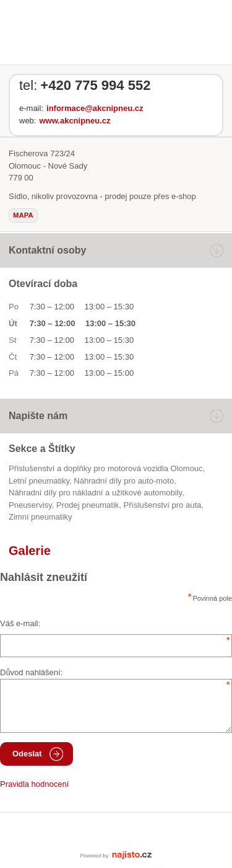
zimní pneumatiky (41, 517)
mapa (23, 215)
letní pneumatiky (39, 481)
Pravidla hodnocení (34, 784)
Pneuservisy (30, 505)
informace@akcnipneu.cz (95, 108)
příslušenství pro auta (163, 505)
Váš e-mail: (20, 623)
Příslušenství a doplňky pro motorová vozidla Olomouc (106, 468)
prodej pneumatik (88, 505)
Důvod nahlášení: (31, 672)
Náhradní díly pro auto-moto (124, 481)
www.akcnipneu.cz (75, 121)
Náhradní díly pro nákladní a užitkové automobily (95, 493)
